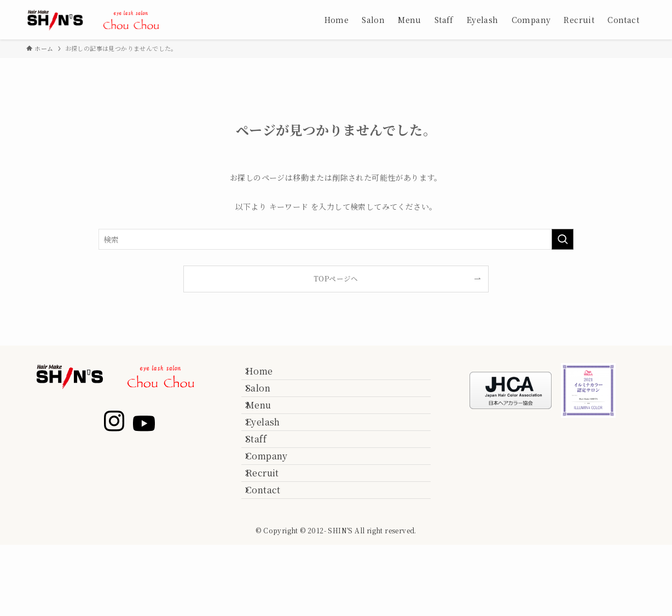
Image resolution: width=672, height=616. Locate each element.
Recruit (271, 531)
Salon (267, 401)
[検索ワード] (336, 239)
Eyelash (272, 453)
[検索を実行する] (563, 239)
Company (276, 505)
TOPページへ (336, 278)
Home (268, 375)
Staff (265, 479)
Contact (272, 557)
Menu (267, 427)
